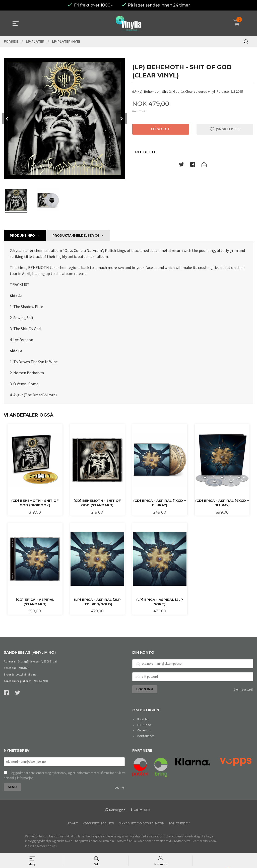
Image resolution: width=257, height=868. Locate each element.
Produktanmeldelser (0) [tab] (76, 225)
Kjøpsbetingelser (98, 815)
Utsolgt (161, 119)
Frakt (73, 815)
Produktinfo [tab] (22, 225)
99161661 (24, 659)
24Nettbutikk (137, 846)
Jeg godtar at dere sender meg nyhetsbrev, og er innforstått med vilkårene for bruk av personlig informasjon (64, 767)
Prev (8, 108)
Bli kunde (144, 716)
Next (121, 108)
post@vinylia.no (26, 665)
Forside (142, 710)
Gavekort (144, 721)
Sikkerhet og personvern (142, 815)
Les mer (120, 779)
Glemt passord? (243, 680)
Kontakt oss (146, 727)
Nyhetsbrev (179, 815)
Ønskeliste (225, 119)
